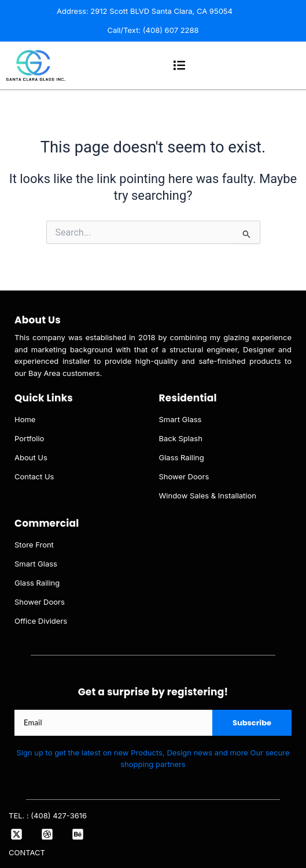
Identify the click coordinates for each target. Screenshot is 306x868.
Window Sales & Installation (208, 496)
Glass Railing (182, 457)
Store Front (34, 545)
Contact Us (34, 476)
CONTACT (27, 852)
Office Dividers (41, 621)
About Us (31, 457)
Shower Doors (184, 476)
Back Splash (181, 438)
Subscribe (252, 723)
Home (25, 419)
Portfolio (29, 438)
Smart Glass (180, 419)
